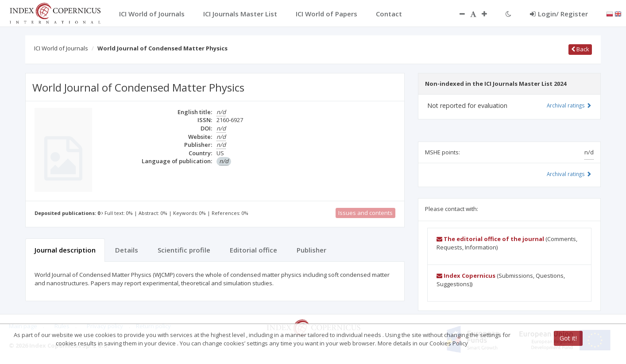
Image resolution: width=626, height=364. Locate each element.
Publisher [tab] (311, 250)
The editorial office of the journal (490, 239)
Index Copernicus (466, 276)
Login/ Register (559, 14)
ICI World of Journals (61, 48)
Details (127, 250)
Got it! (568, 338)
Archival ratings (569, 105)
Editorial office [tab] (253, 250)
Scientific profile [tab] (184, 250)
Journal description (65, 250)
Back (580, 49)
